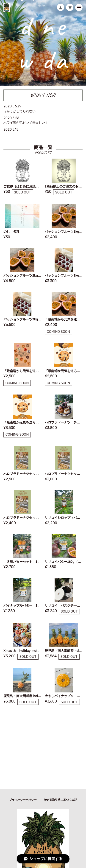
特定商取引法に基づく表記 (61, 800)
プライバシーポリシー (23, 800)
